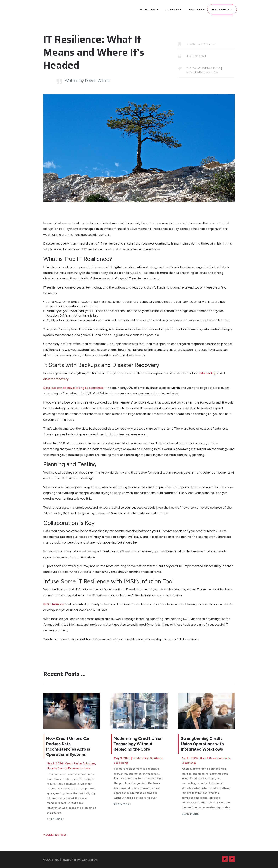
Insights (196, 9)
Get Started (222, 9)
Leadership (121, 763)
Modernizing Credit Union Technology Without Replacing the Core (138, 744)
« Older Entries (55, 835)
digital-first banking (203, 68)
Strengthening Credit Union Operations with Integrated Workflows (202, 744)
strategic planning (202, 72)
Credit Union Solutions (80, 763)
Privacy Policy (71, 860)
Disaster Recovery (201, 44)
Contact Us (90, 860)
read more (55, 819)
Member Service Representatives (68, 768)
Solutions (148, 9)
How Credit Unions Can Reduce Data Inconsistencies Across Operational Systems (68, 746)
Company (173, 9)
